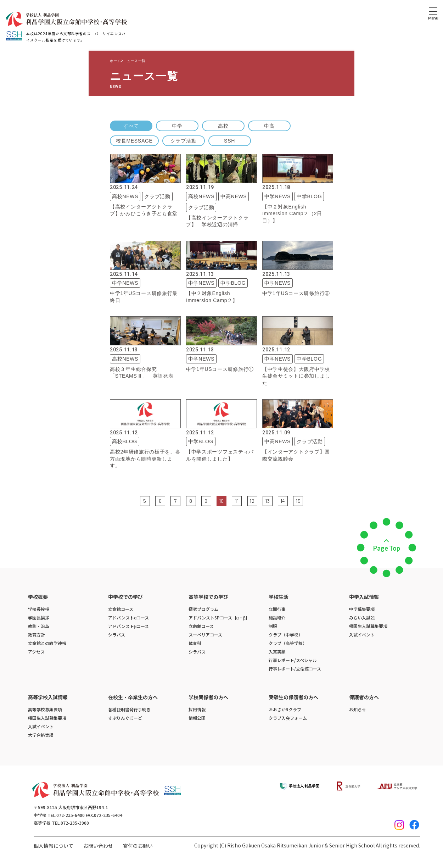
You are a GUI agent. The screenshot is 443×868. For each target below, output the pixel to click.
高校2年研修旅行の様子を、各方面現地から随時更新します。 (145, 459)
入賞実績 (277, 652)
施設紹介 (277, 617)
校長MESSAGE (134, 141)
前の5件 (135, 500)
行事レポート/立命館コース (295, 669)
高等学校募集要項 (45, 709)
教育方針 (37, 635)
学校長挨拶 (39, 609)
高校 (223, 126)
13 (267, 501)
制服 (273, 626)
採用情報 (197, 709)
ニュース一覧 (134, 61)
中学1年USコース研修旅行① (220, 369)
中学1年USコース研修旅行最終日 (144, 297)
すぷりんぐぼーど (125, 718)
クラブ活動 (184, 141)
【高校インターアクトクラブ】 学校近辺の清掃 (217, 221)
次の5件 (308, 500)
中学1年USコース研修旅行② (296, 293)
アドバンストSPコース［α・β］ (219, 617)
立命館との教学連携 (47, 643)
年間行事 (277, 609)
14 (283, 501)
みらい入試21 (362, 617)
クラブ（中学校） (286, 635)
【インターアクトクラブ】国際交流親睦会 (296, 455)
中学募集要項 (362, 609)
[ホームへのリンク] (66, 19)
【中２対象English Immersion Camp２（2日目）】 (292, 214)
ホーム (116, 61)
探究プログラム (203, 609)
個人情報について (54, 846)
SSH (229, 141)
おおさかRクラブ (285, 709)
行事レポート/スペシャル (293, 660)
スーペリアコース (205, 635)
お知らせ (358, 709)
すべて (131, 126)
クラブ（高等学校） (288, 643)
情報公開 (197, 718)
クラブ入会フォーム (288, 718)
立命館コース (121, 609)
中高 (269, 126)
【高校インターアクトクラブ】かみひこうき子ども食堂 (144, 210)
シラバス (117, 635)
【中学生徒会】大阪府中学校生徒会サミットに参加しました (296, 376)
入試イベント (362, 635)
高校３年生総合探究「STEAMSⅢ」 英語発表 (142, 373)
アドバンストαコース (128, 617)
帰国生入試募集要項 (368, 626)
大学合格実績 (41, 735)
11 (237, 501)
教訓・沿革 (39, 626)
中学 (177, 126)
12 (252, 501)
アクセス (36, 652)
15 (298, 501)
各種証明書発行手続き (129, 709)
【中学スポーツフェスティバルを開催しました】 (220, 455)
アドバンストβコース (128, 626)
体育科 (195, 643)
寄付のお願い (138, 846)
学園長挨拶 (39, 617)
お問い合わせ (98, 846)
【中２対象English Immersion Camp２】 (212, 297)
